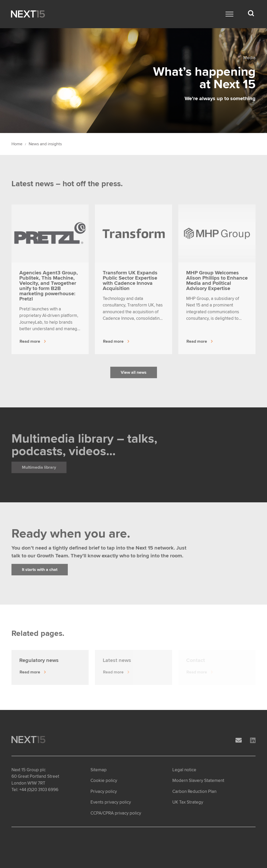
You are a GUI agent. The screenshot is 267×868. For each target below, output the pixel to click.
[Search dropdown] (251, 13)
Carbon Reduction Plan (194, 791)
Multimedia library (39, 467)
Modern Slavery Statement (198, 780)
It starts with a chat (40, 570)
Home (17, 144)
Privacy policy (104, 791)
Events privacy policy (111, 802)
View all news (134, 372)
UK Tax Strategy (188, 802)
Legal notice (184, 770)
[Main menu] (229, 14)
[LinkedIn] (253, 741)
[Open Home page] (28, 14)
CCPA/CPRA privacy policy (116, 813)
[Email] (239, 741)
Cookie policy (104, 780)
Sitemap (99, 770)
